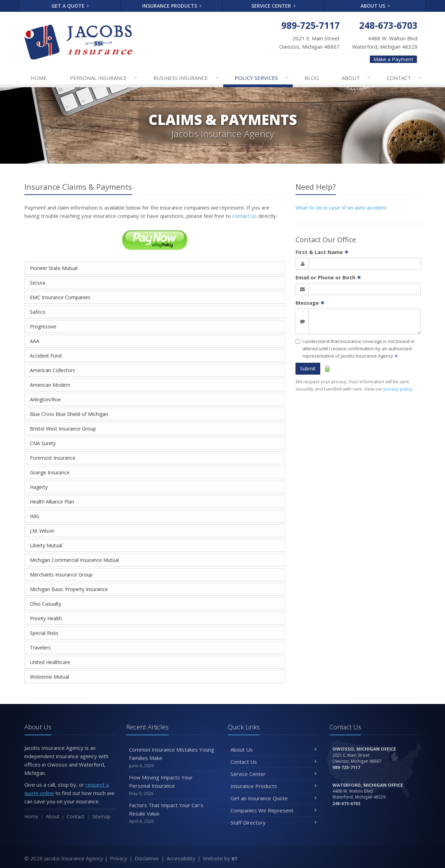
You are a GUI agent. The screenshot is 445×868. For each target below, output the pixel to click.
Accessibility (181, 858)
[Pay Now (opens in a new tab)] (155, 239)
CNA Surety (43, 443)
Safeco (38, 312)
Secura (38, 283)
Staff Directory (273, 822)
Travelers (40, 648)
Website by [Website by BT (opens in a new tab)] (220, 858)
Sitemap (101, 816)
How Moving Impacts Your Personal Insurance (172, 785)
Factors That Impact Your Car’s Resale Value (172, 813)
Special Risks (44, 633)
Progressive (43, 326)
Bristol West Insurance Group (63, 429)
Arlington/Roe (45, 399)
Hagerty (39, 487)
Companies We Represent (273, 810)
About (356, 78)
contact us (245, 216)
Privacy (119, 858)
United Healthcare (50, 662)
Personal (104, 78)
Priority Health (46, 618)
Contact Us (273, 762)
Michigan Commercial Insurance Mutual (74, 560)
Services (262, 78)
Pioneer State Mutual (54, 268)
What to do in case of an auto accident (341, 207)
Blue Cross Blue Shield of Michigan (69, 414)
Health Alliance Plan (52, 502)
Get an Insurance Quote (273, 798)
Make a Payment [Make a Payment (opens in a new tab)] (393, 59)
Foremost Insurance (53, 458)
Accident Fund (46, 356)
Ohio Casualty (46, 604)
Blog (312, 78)
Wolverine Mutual (50, 677)
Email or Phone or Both (328, 277)
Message (310, 303)
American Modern (50, 385)
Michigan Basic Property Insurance (69, 589)
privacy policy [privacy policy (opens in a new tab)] (398, 389)
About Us (375, 6)
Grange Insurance (50, 472)
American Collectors (52, 370)
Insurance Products (172, 6)
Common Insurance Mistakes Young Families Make (172, 758)
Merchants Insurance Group (61, 575)
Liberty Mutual (46, 545)
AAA (35, 341)
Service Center (273, 6)
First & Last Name (322, 252)
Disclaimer (147, 858)
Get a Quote (70, 6)
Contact (404, 78)
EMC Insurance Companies (60, 297)
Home (39, 78)
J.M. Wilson (42, 531)
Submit (308, 369)
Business (186, 78)
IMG (35, 516)
